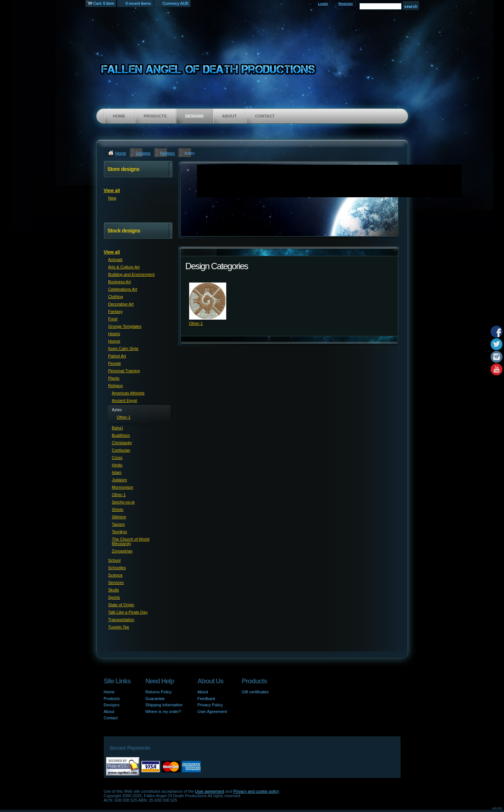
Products (155, 116)
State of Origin (121, 605)
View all (112, 191)
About (229, 116)
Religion (168, 153)
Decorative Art (121, 304)
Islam (117, 472)
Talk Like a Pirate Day (128, 612)
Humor (114, 341)
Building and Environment (131, 274)
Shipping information (164, 705)
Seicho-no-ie (123, 502)
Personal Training (124, 371)
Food (113, 319)
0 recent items (138, 3)
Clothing (116, 297)
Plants (114, 378)
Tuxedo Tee (119, 627)
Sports (114, 597)
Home (119, 116)
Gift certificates (255, 692)
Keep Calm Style (123, 349)
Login (323, 4)
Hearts (114, 334)
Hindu (117, 465)
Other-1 (196, 323)
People (115, 363)
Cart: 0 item (104, 3)
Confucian (121, 450)
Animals (116, 260)
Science (116, 575)
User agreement (210, 791)
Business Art (120, 282)
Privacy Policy (210, 705)
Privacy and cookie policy (256, 791)
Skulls (114, 590)
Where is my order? (163, 712)
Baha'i (118, 428)
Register (346, 4)
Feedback (206, 699)
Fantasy (116, 311)
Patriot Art (117, 356)
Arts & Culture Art (124, 267)
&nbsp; (208, 301)
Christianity (122, 443)
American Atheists (128, 393)
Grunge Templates (125, 326)
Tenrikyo (120, 532)
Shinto (118, 509)
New (112, 198)
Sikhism (119, 517)
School (115, 560)
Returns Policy (159, 692)
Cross (117, 458)
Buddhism (121, 435)
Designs (194, 116)
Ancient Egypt (125, 400)
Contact (265, 116)
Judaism (120, 480)
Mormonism (123, 487)
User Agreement (212, 712)
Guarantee (155, 699)
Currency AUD (175, 3)
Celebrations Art (123, 289)
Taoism (118, 524)
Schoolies (117, 568)
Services (116, 582)
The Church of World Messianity (131, 541)
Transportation (121, 620)
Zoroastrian (122, 551)
